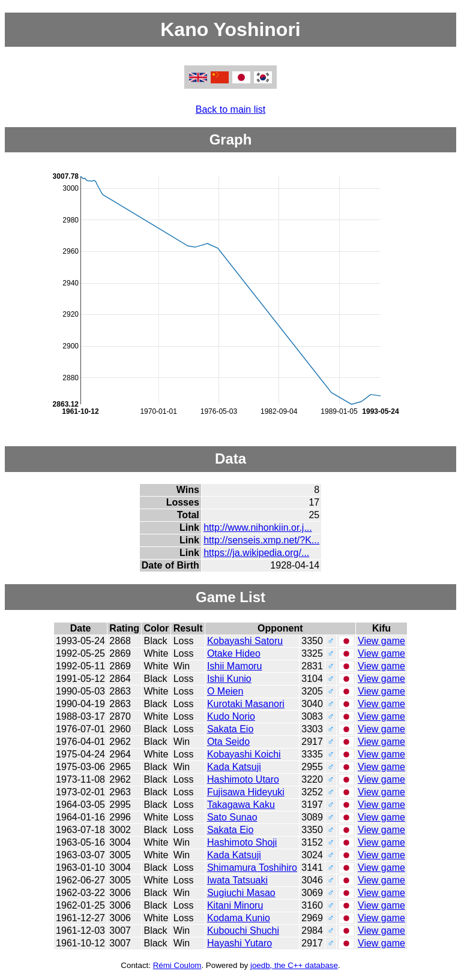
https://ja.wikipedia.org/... (256, 553)
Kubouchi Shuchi (243, 931)
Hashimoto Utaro (243, 779)
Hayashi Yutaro (240, 943)
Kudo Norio (231, 716)
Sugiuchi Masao (241, 893)
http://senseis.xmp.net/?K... (261, 540)
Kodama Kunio (239, 918)
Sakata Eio (230, 729)
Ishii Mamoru (235, 666)
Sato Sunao (232, 817)
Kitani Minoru (235, 905)
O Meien (225, 691)
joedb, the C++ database (294, 965)
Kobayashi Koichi (244, 754)
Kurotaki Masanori (246, 704)
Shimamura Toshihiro (252, 868)
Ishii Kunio (229, 679)
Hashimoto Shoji (242, 842)
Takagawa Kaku (241, 805)
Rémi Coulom (177, 965)
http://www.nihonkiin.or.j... (258, 527)
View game (381, 641)
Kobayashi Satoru (245, 641)
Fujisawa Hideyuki (246, 792)
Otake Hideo (234, 653)
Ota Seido (228, 742)
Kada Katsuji (234, 767)
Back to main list (230, 109)
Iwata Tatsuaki (237, 880)
